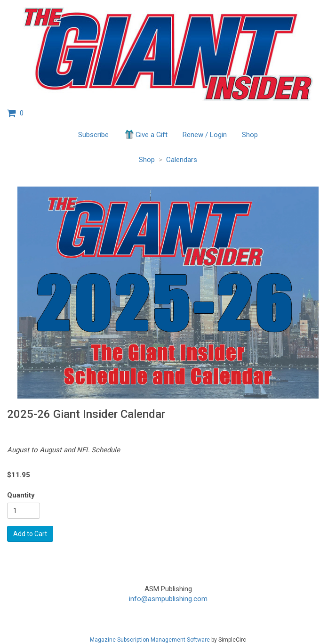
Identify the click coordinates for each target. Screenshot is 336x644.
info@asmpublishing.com (168, 599)
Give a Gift (146, 134)
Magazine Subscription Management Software (150, 640)
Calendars (182, 160)
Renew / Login (205, 135)
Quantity (21, 495)
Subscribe (93, 135)
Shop (250, 135)
